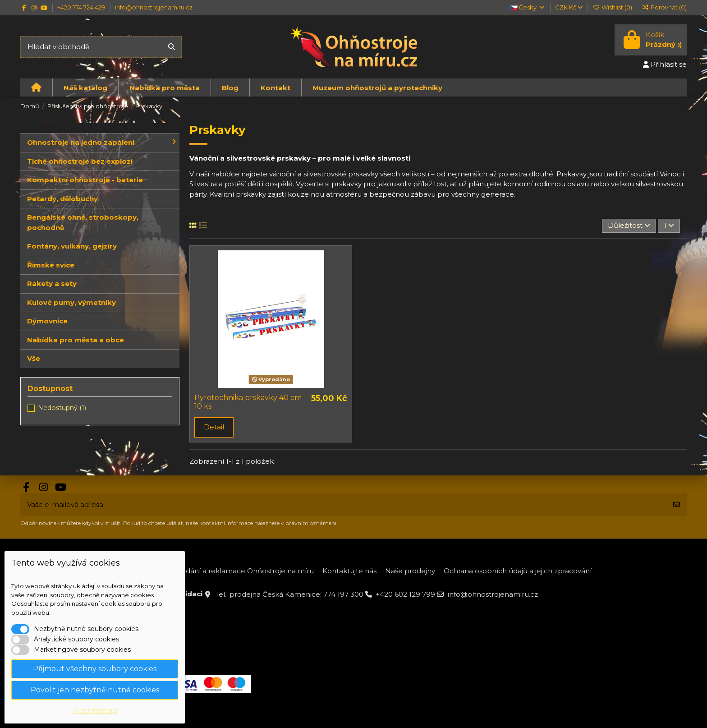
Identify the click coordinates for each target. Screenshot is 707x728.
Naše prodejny (410, 571)
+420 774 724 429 (82, 7)
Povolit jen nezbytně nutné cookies (95, 690)
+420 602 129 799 (405, 594)
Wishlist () (613, 7)
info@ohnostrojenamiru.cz (154, 7)
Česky (528, 7)
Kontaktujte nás (349, 571)
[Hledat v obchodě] (172, 47)
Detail (214, 427)
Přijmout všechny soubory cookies (95, 669)
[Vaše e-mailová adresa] (344, 505)
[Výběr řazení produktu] (629, 226)
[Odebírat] (677, 505)
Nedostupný (62, 408)
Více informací (95, 710)
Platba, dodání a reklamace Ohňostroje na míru (232, 571)
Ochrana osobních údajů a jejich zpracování (518, 571)
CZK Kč (569, 7)
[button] (85, 88)
